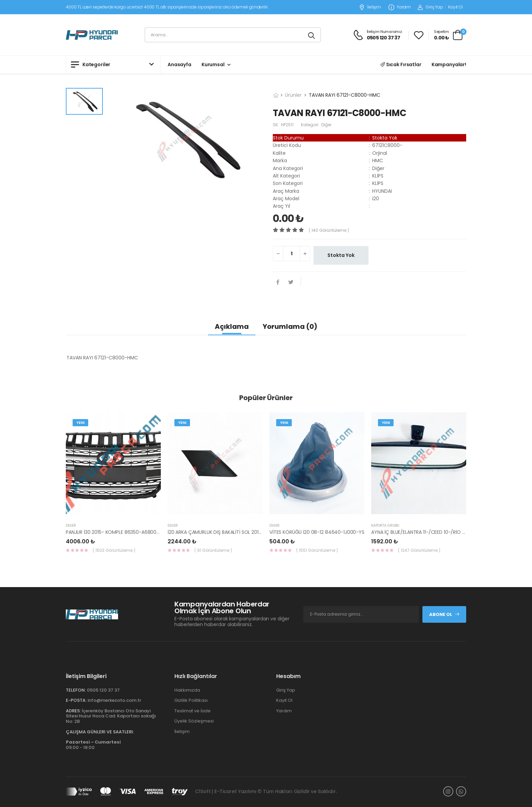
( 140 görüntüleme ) (329, 230)
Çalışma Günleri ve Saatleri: (100, 732)
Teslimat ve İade (193, 711)
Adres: (73, 711)
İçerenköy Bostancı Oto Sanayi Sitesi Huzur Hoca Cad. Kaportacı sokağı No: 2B (111, 716)
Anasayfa (179, 64)
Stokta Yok (341, 255)
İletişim (370, 7)
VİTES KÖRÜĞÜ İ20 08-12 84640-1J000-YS (317, 532)
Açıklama (232, 326)
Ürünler (293, 95)
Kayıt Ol (455, 7)
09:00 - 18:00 (93, 745)
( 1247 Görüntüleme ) (419, 550)
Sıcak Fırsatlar (401, 64)
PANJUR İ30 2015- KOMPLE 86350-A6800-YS (115, 532)
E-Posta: (76, 700)
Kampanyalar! (449, 64)
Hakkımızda (187, 690)
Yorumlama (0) (290, 326)
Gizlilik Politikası (191, 700)
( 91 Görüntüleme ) (213, 550)
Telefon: (76, 690)
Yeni (80, 423)
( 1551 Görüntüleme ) (317, 550)
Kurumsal (213, 64)
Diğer (71, 526)
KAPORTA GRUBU (385, 526)
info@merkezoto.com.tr (114, 700)
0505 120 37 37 (103, 690)
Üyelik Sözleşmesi (194, 721)
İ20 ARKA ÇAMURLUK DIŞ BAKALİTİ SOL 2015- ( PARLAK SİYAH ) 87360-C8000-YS (256, 532)
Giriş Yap (430, 7)
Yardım (400, 7)
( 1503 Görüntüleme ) (114, 550)
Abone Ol (444, 614)
